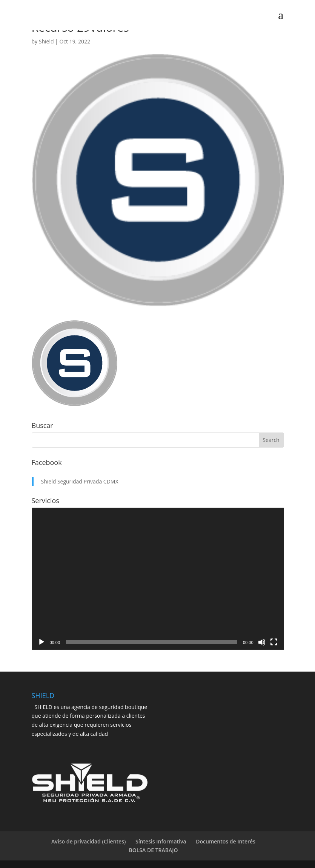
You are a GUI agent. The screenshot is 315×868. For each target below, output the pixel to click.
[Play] (41, 642)
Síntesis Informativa (161, 841)
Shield (46, 41)
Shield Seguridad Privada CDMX (80, 481)
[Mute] (262, 642)
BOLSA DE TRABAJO (154, 850)
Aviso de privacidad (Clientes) (88, 841)
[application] (158, 579)
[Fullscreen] (274, 642)
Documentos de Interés (226, 841)
